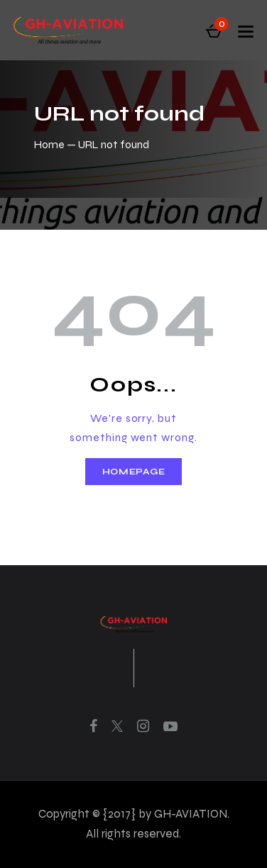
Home (49, 144)
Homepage (134, 472)
